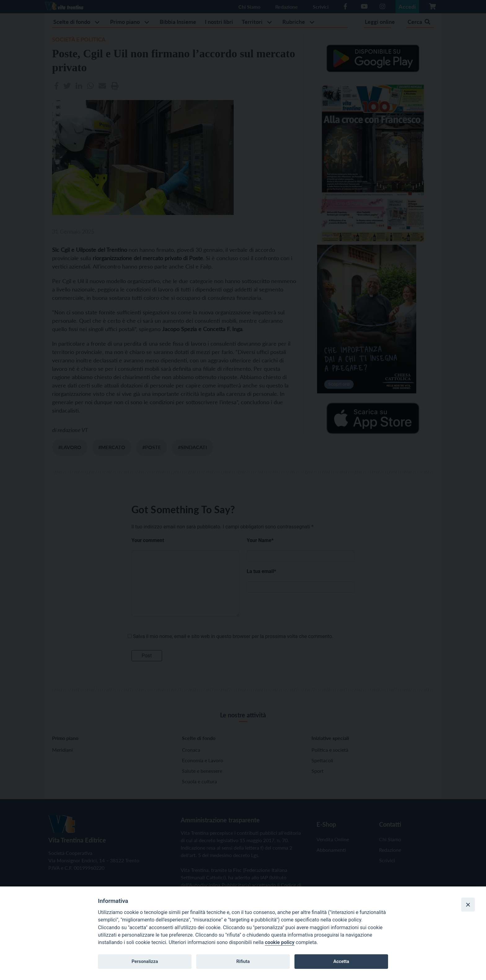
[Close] (468, 904)
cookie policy (280, 942)
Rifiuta (243, 961)
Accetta (341, 961)
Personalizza (145, 961)
